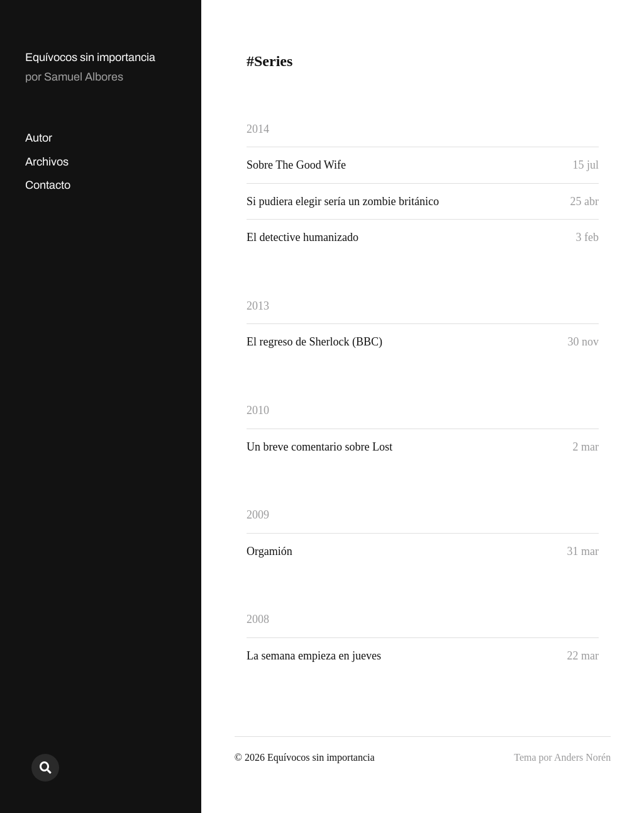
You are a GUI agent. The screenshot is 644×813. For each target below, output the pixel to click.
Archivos (47, 162)
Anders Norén (582, 757)
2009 (258, 515)
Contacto (48, 185)
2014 (258, 129)
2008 (258, 619)
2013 (258, 306)
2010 (258, 410)
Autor (39, 138)
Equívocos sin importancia (90, 57)
